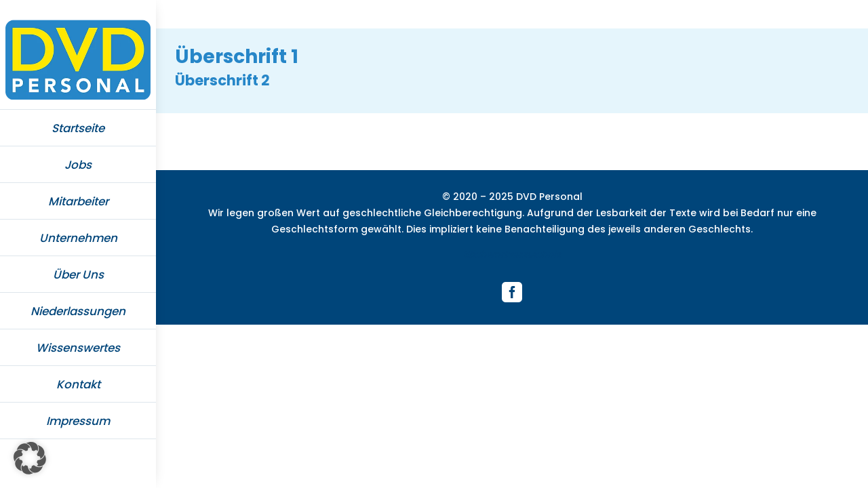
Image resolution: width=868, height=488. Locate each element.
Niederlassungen (78, 311)
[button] (30, 458)
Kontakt (78, 384)
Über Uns (78, 274)
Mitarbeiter (78, 201)
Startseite (78, 128)
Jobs (78, 165)
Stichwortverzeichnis (512, 254)
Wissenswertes (78, 348)
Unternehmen (78, 238)
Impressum (78, 421)
